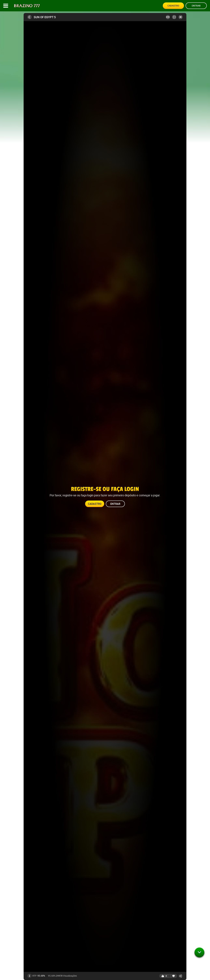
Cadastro (173, 6)
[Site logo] (27, 6)
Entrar (196, 6)
